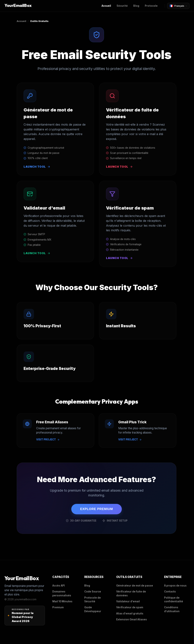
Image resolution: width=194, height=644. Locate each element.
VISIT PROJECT (48, 440)
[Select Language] (178, 6)
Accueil (21, 21)
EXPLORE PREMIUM (97, 509)
